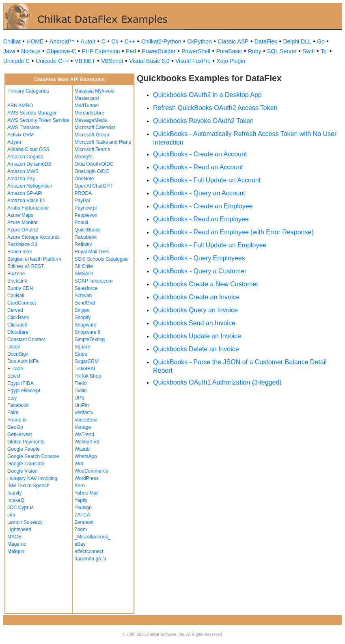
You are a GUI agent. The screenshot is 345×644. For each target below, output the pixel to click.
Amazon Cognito (25, 157)
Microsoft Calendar (95, 128)
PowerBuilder (159, 51)
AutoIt (88, 41)
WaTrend (84, 434)
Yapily (81, 500)
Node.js (31, 51)
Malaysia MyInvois (95, 91)
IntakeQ (16, 500)
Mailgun (16, 551)
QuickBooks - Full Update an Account (207, 180)
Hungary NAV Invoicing (32, 478)
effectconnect (89, 551)
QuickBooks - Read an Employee (201, 219)
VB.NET (85, 61)
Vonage (83, 427)
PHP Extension (101, 51)
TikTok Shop (88, 376)
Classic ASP (233, 41)
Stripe (81, 354)
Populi (81, 223)
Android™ (62, 41)
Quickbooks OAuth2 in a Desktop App (207, 95)
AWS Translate (24, 128)
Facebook (18, 405)
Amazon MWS (23, 171)
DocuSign (18, 354)
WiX (79, 464)
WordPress (87, 478)
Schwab (83, 296)
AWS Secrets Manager (32, 113)
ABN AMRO (20, 106)
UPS (80, 398)
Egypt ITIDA (20, 383)
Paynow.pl (86, 208)
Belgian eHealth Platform (34, 259)
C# (115, 41)
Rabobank (86, 237)
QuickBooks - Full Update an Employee (210, 245)
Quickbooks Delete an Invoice (196, 349)
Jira (11, 515)
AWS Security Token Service (38, 120)
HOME (35, 41)
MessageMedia (91, 120)
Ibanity (14, 493)
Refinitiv (83, 244)
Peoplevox (86, 215)
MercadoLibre (89, 113)
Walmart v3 (87, 442)
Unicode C (16, 61)
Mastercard (87, 98)
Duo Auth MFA (23, 361)
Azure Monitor (23, 223)
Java (9, 51)
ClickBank (18, 318)
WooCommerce (92, 471)
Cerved (15, 310)
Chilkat (12, 41)
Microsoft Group (92, 135)
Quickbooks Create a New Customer (206, 284)
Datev (14, 347)
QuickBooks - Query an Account (199, 193)
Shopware (86, 325)
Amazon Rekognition (30, 186)
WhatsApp (86, 456)
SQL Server (282, 51)
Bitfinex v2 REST (26, 266)
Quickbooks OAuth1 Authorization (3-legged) (217, 382)
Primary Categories (28, 91)
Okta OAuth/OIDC (94, 164)
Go (321, 41)
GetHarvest (20, 434)
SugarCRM (87, 361)
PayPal (82, 201)
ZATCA (82, 515)
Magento (17, 544)
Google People (23, 449)
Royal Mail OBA (92, 252)
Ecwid (14, 376)
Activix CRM (20, 135)
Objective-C (61, 51)
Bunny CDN (20, 288)
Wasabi (83, 449)
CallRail (16, 296)
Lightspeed (19, 529)
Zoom (81, 529)
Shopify (83, 318)
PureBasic (229, 51)
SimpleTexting (90, 339)
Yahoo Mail (87, 493)
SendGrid (85, 303)
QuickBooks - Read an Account (198, 167)
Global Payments (26, 442)
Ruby (255, 51)
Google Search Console (33, 456)
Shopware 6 (88, 332)
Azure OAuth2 (23, 230)
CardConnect (22, 303)
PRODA (83, 193)
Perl (131, 51)
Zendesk (84, 522)
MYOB (14, 537)
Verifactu (84, 413)
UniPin (82, 405)
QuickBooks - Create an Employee (203, 206)
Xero (80, 486)
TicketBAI (85, 369)
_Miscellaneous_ (93, 537)
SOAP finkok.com (94, 281)
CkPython (199, 41)
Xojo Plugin (231, 61)
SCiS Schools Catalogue (101, 259)
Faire (13, 413)
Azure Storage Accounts (33, 237)
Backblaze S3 (22, 244)
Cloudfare (18, 332)
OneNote (84, 179)
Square (83, 347)
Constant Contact (26, 339)
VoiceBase (86, 420)
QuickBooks (88, 230)
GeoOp (15, 427)
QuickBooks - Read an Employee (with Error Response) (233, 232)
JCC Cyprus (20, 508)
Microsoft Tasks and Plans (103, 142)
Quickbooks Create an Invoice (196, 297)
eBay (80, 544)
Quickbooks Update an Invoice (197, 336)
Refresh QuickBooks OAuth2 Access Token (215, 108)
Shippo (82, 310)
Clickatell (17, 325)
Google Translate (26, 464)
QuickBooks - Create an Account (200, 154)
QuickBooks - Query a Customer (200, 271)
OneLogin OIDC (92, 171)
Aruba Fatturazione (28, 208)
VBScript (112, 61)
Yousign (83, 508)
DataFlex (266, 41)
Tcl (324, 51)
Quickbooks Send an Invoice (194, 323)
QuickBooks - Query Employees (199, 258)
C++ (130, 41)
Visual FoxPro (193, 61)
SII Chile (84, 266)
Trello (81, 383)
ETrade (15, 369)
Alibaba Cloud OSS (28, 149)
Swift (308, 51)
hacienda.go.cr (91, 559)
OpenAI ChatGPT (94, 186)
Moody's (84, 157)
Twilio (81, 391)
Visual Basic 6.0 (149, 61)
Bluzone (16, 274)
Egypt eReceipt (24, 391)
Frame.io (17, 420)
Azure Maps (20, 215)
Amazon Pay (21, 179)
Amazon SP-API (25, 193)
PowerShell (196, 51)
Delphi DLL (297, 41)
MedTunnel (87, 106)
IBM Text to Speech (28, 486)
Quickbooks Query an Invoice (195, 310)
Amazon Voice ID (26, 201)
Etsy (12, 398)
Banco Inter (20, 252)
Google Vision (23, 471)
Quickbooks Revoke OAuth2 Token (203, 121)
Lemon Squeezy (25, 522)
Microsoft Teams (92, 149)
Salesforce (86, 288)
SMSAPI (84, 274)
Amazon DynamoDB (29, 164)
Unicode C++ (52, 61)
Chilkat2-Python (161, 41)
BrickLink (17, 281)
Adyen (14, 142)
